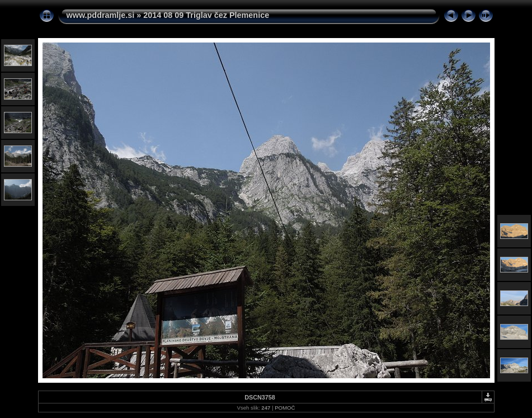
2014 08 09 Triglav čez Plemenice (206, 15)
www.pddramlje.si (101, 15)
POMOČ (285, 408)
